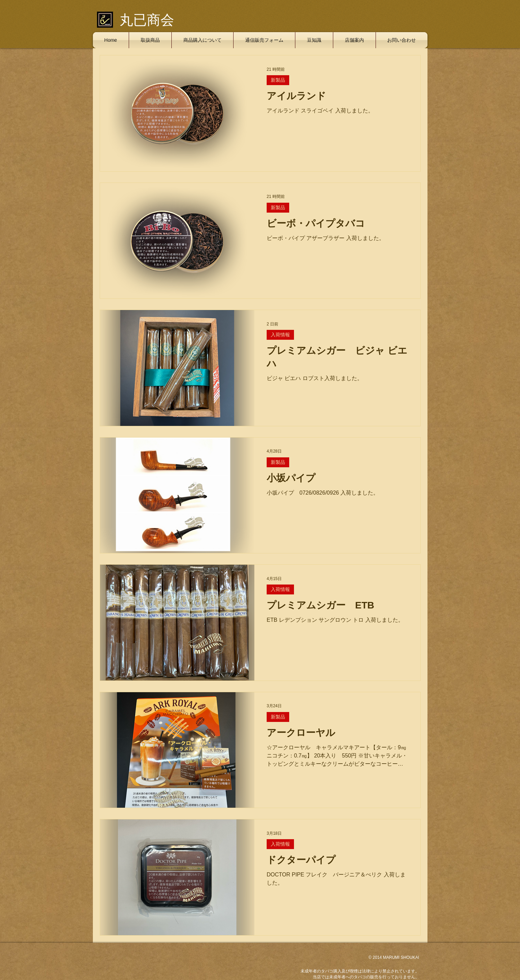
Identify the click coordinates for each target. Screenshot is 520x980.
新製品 (278, 80)
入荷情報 (280, 335)
